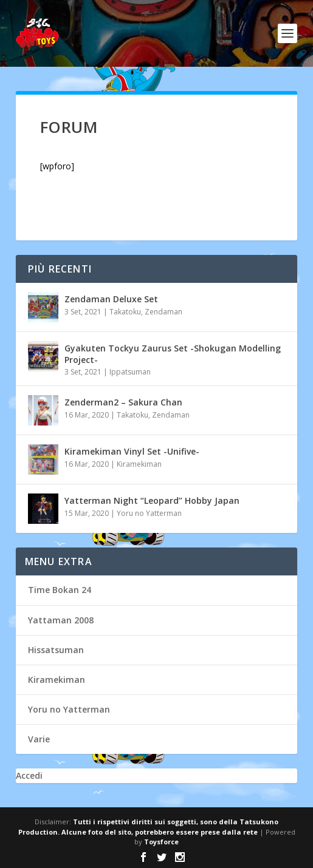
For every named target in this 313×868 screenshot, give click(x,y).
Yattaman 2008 (61, 620)
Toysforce (161, 842)
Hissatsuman (56, 650)
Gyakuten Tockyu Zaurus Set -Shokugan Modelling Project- (173, 354)
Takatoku (125, 312)
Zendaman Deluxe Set (111, 299)
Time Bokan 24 (60, 590)
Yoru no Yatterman (149, 513)
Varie (39, 739)
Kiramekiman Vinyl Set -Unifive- (132, 451)
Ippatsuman (130, 372)
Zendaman (163, 312)
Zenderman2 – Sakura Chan (123, 402)
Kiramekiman (139, 464)
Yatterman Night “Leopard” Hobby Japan (152, 500)
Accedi (29, 775)
